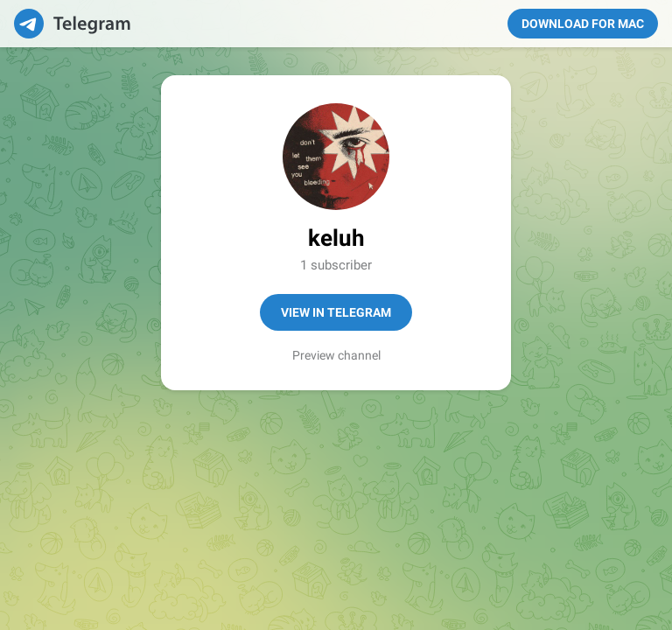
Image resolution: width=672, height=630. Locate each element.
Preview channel (336, 355)
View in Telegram (336, 312)
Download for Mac (583, 24)
